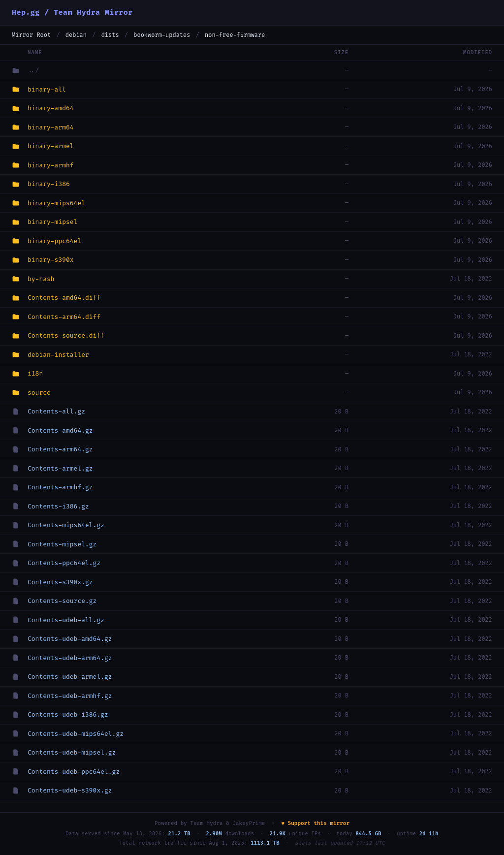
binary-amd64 (51, 108)
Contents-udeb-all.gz (66, 620)
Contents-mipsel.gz (62, 544)
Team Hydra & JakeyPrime (228, 823)
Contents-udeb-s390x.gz (70, 790)
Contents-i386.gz (58, 506)
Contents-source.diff (66, 335)
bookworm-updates (162, 35)
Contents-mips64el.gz (66, 525)
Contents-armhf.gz (60, 487)
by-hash (41, 279)
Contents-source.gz (62, 601)
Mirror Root (31, 35)
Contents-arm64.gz (60, 449)
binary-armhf (51, 165)
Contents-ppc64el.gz (64, 563)
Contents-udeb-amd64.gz (70, 639)
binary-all (47, 89)
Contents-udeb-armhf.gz (70, 696)
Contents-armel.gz (60, 468)
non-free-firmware (235, 35)
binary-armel (51, 146)
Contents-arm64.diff (64, 317)
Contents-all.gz (56, 411)
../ (33, 70)
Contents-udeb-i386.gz (68, 714)
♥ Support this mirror (315, 823)
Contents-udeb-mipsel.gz (72, 752)
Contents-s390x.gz (60, 582)
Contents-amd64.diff (64, 298)
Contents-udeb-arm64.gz (70, 658)
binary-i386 (49, 184)
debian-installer (58, 355)
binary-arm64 (51, 127)
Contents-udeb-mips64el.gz (76, 734)
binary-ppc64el (54, 241)
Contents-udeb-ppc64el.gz (74, 772)
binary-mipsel (52, 222)
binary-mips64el (56, 203)
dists (110, 35)
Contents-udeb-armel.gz (70, 677)
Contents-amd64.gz (60, 430)
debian (76, 35)
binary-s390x (51, 260)
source (39, 393)
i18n (35, 373)
